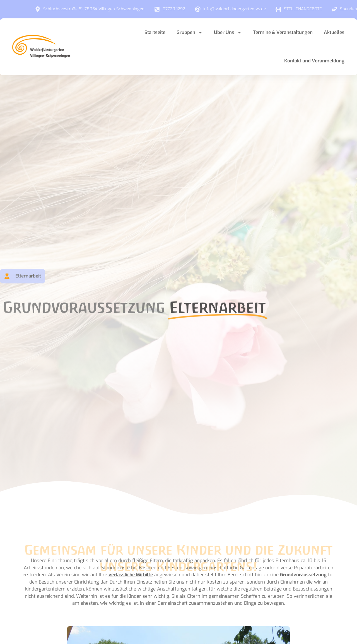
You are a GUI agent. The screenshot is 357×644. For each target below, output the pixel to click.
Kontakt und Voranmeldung (314, 61)
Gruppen (190, 32)
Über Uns (228, 32)
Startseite (155, 32)
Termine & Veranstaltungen (283, 32)
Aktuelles (334, 32)
